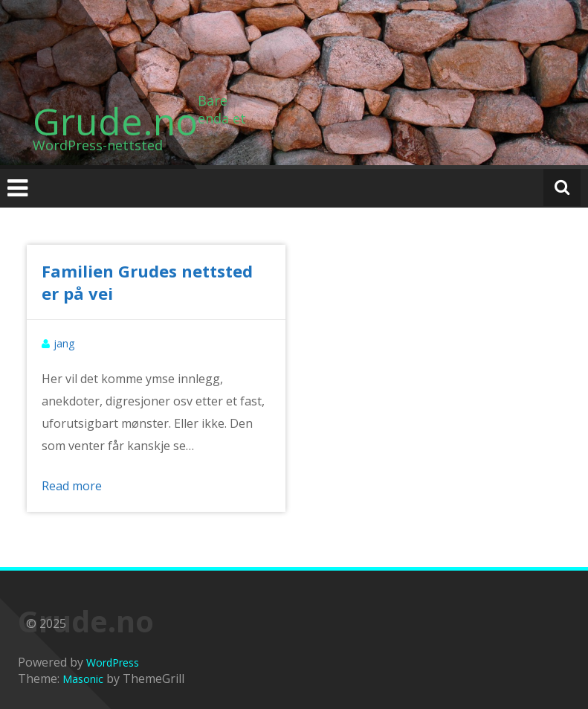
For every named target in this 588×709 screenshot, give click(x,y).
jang (64, 343)
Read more (72, 486)
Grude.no (115, 121)
